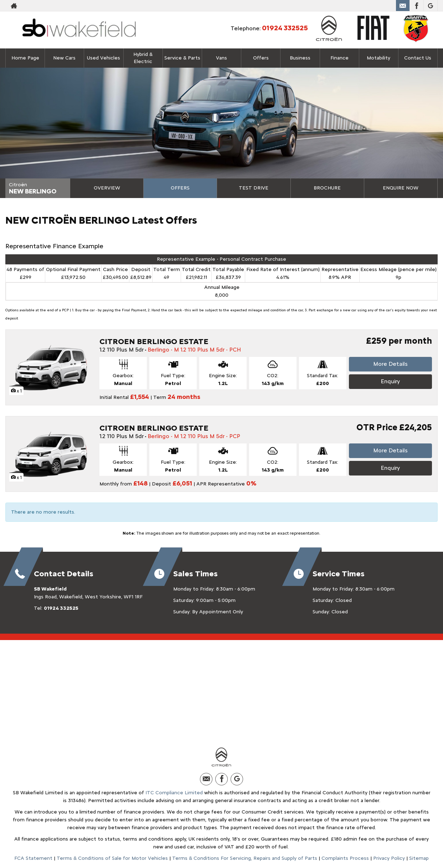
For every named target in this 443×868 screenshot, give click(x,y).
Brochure (327, 188)
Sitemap (419, 858)
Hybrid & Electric (143, 58)
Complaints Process (345, 858)
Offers (180, 188)
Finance (339, 58)
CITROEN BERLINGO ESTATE (154, 341)
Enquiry (390, 381)
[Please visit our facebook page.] (416, 6)
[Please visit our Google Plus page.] (430, 6)
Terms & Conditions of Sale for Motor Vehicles (112, 858)
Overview (107, 188)
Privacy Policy (389, 858)
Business (300, 58)
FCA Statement (33, 858)
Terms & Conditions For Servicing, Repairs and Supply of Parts (245, 858)
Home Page (25, 58)
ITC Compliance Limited (174, 793)
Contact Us (418, 58)
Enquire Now (401, 188)
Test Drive (254, 188)
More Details (390, 364)
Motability (378, 58)
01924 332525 (369, 6)
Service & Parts (182, 58)
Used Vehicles (104, 58)
